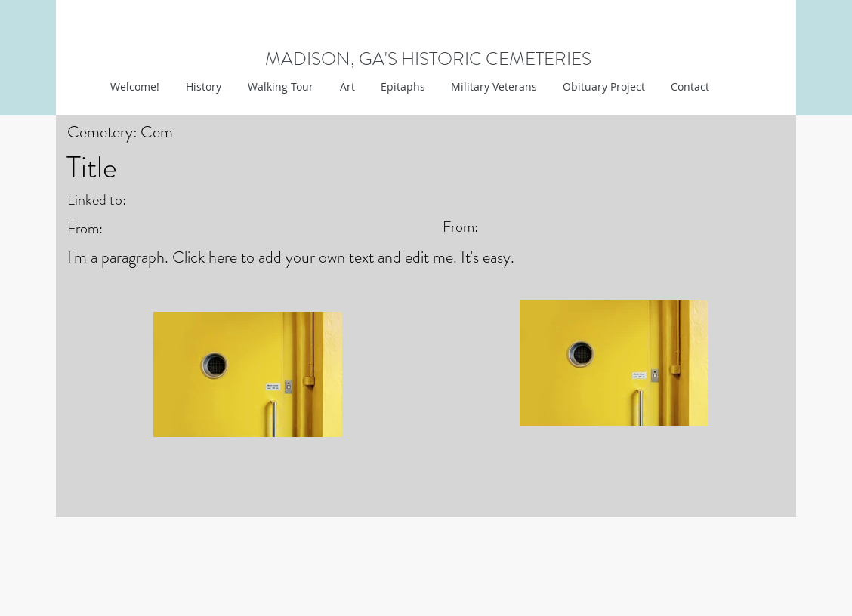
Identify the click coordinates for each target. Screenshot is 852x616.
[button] (346, 87)
